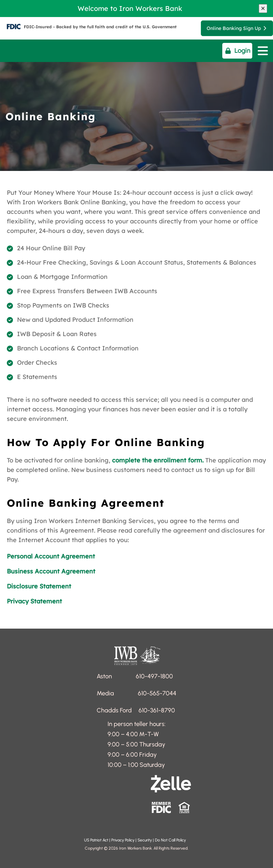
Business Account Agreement (51, 571)
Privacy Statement (34, 601)
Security (144, 840)
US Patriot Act (97, 840)
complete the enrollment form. (158, 460)
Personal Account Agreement (51, 556)
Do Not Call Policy (171, 840)
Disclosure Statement (39, 586)
